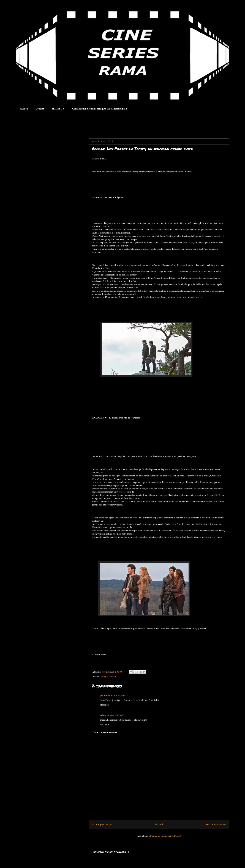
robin (103, 715)
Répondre (105, 705)
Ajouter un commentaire (105, 732)
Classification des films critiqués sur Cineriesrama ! (100, 109)
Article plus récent (102, 824)
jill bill (104, 696)
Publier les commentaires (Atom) (166, 836)
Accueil (24, 109)
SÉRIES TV (58, 109)
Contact (40, 109)
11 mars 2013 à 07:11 (118, 696)
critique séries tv (109, 677)
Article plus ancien (216, 824)
